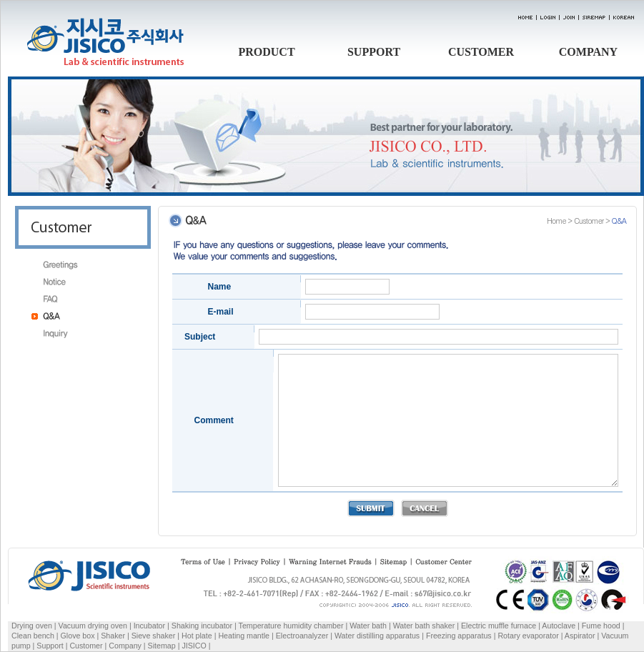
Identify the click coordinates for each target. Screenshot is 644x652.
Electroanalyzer (302, 636)
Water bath (368, 626)
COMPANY (588, 52)
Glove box (78, 636)
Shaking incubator (202, 626)
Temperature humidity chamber (291, 626)
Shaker (113, 636)
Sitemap (162, 646)
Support (50, 646)
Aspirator (580, 636)
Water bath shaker (424, 626)
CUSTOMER (481, 52)
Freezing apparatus (459, 636)
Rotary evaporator (528, 636)
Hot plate (197, 636)
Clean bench (33, 636)
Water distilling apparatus (377, 636)
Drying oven (32, 626)
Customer (86, 646)
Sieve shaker (154, 636)
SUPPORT (374, 52)
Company (125, 646)
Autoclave (559, 626)
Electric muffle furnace (499, 626)
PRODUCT (266, 52)
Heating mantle (244, 636)
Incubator (149, 626)
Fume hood (601, 626)
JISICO (194, 646)
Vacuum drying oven (94, 626)
